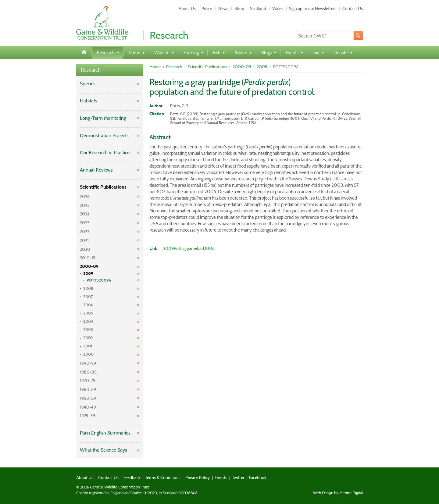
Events (221, 477)
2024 (85, 214)
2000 (88, 354)
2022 (85, 232)
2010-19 (88, 258)
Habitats (89, 101)
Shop (239, 9)
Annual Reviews (96, 170)
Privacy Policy (198, 477)
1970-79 (88, 381)
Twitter (238, 477)
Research (91, 70)
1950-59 (88, 398)
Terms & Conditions (163, 477)
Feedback (132, 477)
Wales (278, 9)
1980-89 (88, 372)
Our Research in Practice (105, 153)
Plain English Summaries (105, 433)
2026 (85, 197)
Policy (207, 9)
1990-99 (88, 363)
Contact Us (353, 9)
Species (88, 84)
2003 (88, 330)
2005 (88, 313)
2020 (85, 249)
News (223, 9)
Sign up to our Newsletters (313, 9)
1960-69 (88, 389)
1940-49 (88, 407)
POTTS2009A (99, 280)
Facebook (258, 477)
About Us (187, 9)
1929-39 (87, 416)
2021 (84, 240)
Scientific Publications (103, 187)
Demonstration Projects (104, 135)
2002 (88, 338)
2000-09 (89, 266)
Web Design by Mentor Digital (338, 493)
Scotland (258, 9)
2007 (88, 297)
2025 (85, 205)
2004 (88, 321)
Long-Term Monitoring (103, 118)
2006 (88, 305)
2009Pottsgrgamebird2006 (189, 248)
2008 (88, 288)
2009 (88, 274)
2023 (85, 223)
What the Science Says (104, 450)
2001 (88, 346)
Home (155, 67)
